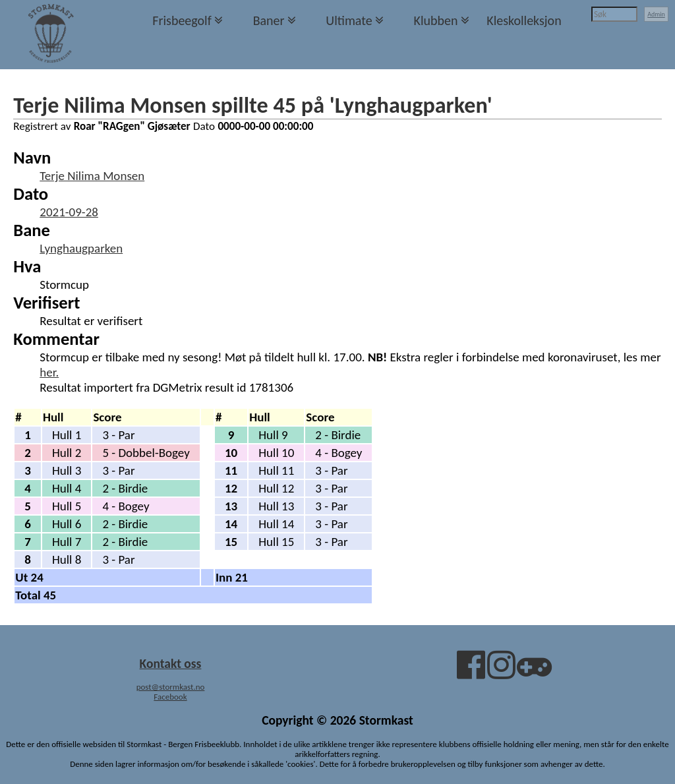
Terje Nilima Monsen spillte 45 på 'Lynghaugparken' (252, 105)
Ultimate (349, 20)
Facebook (170, 697)
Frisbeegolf (182, 20)
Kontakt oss (171, 663)
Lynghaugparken (81, 248)
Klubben (435, 20)
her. (49, 372)
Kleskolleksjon (524, 20)
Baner (269, 20)
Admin (656, 14)
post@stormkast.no (171, 687)
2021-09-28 (69, 212)
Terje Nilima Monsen (92, 176)
